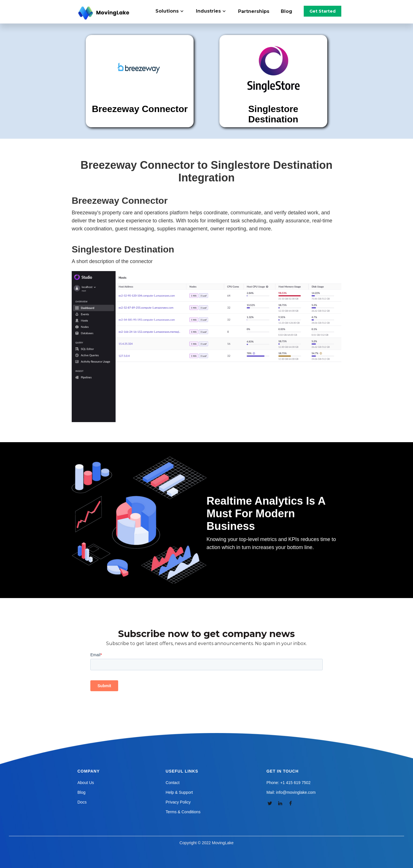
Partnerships (254, 11)
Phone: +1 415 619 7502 (289, 783)
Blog (287, 11)
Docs (82, 802)
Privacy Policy (178, 802)
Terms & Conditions (183, 812)
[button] (173, 11)
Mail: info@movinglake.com (291, 792)
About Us (86, 783)
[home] (104, 13)
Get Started (323, 11)
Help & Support (179, 792)
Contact (173, 783)
